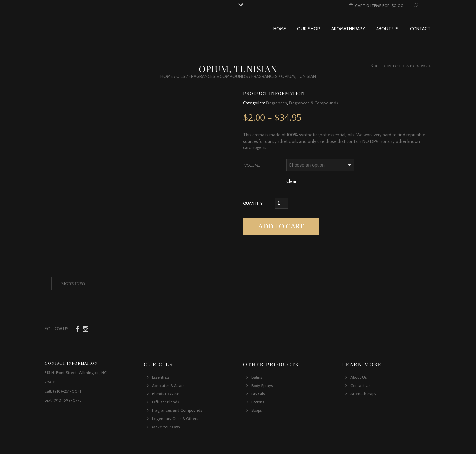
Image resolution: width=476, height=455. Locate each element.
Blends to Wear (166, 394)
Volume (252, 165)
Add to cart (281, 226)
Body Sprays (262, 386)
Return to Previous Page (403, 66)
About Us (387, 29)
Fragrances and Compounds (177, 411)
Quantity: (253, 203)
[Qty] (281, 203)
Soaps (257, 411)
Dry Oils (258, 394)
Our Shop (309, 29)
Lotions (258, 403)
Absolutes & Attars (168, 386)
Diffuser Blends (165, 403)
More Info (73, 284)
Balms (257, 378)
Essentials (161, 378)
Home (280, 29)
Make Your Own (166, 427)
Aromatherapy (348, 29)
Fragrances (264, 76)
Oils (181, 76)
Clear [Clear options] (291, 181)
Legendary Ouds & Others (175, 419)
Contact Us (360, 386)
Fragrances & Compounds (218, 76)
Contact (420, 29)
